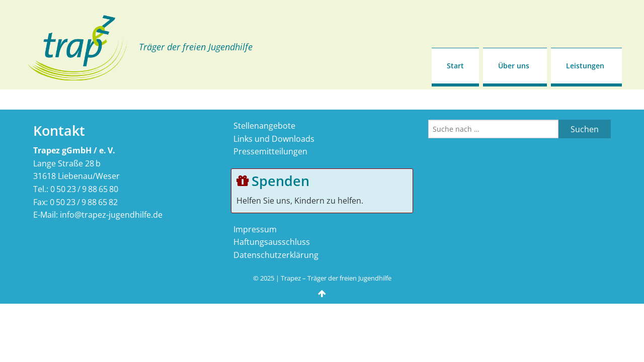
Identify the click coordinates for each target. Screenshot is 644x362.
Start (455, 66)
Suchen (585, 129)
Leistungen (585, 66)
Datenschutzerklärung (276, 255)
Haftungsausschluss (272, 242)
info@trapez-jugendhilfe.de (111, 215)
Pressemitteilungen (270, 151)
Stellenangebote (264, 126)
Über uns (514, 66)
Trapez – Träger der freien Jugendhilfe (336, 278)
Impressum (255, 229)
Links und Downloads (274, 139)
